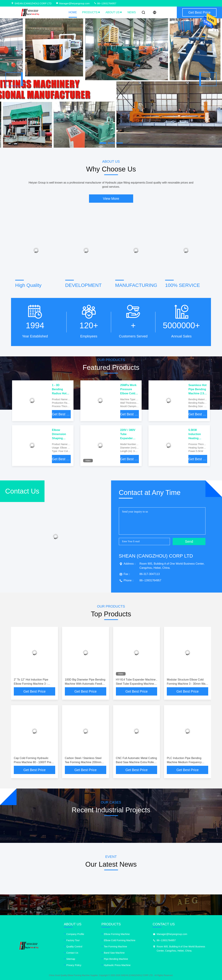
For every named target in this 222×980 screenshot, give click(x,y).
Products (91, 12)
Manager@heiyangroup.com (73, 3)
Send (189, 541)
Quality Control (74, 947)
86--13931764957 (105, 3)
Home (73, 12)
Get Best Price (61, 414)
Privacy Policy (74, 965)
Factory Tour (73, 940)
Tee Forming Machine (115, 947)
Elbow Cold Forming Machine (120, 940)
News (132, 12)
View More (111, 199)
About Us (114, 12)
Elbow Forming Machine (117, 934)
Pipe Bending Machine (116, 959)
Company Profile (75, 934)
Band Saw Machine (114, 953)
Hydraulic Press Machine (117, 965)
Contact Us (72, 953)
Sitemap (71, 959)
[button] (14, 79)
